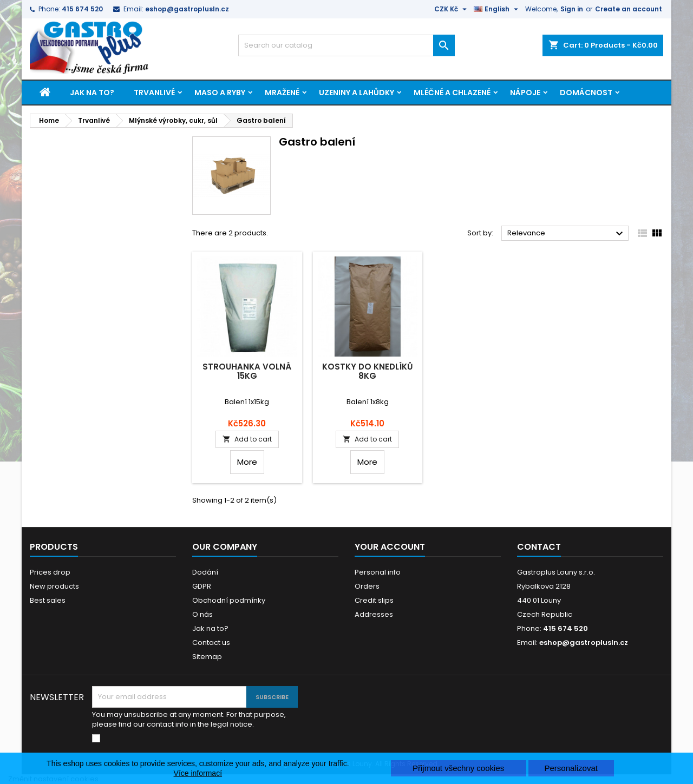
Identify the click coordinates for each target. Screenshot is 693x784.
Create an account (629, 9)
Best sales (48, 600)
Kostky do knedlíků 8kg (367, 371)
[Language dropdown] (497, 9)
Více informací (198, 773)
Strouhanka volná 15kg (247, 371)
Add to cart (247, 439)
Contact (539, 547)
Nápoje (525, 93)
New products (54, 586)
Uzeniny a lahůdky (357, 93)
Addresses (374, 614)
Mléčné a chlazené (452, 93)
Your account (390, 547)
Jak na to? (92, 93)
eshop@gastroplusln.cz (187, 9)
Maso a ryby (220, 93)
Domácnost (586, 93)
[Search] (346, 45)
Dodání (205, 572)
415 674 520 (82, 9)
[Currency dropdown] (452, 9)
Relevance (567, 234)
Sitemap (207, 657)
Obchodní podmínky (229, 600)
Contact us (211, 643)
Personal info (378, 572)
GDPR (202, 586)
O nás (202, 614)
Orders (367, 586)
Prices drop (50, 572)
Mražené (282, 93)
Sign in (572, 9)
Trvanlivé (154, 93)
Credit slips (374, 600)
